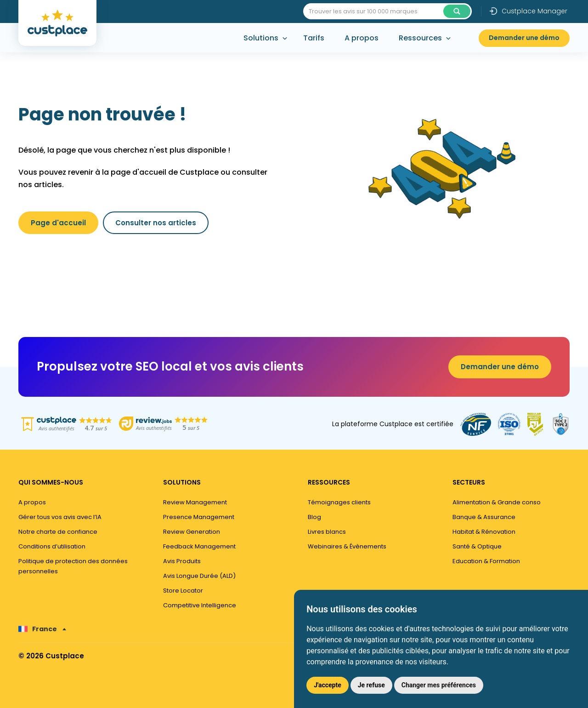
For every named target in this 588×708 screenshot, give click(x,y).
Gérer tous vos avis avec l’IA (60, 517)
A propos (362, 38)
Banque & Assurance (484, 517)
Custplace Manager (528, 11)
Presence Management (199, 517)
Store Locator (183, 591)
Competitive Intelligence (200, 605)
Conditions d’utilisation (52, 546)
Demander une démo (524, 38)
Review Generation (192, 532)
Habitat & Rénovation (484, 532)
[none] (42, 629)
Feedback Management (199, 546)
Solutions (261, 38)
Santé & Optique (477, 546)
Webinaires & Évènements (347, 546)
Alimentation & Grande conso (497, 502)
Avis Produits (182, 561)
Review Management (195, 502)
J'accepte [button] (328, 685)
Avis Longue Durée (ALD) (199, 576)
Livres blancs (327, 532)
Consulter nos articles (156, 223)
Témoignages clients (339, 502)
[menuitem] (42, 629)
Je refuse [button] (371, 685)
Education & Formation (486, 561)
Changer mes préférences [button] (439, 685)
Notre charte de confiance (58, 532)
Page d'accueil (58, 223)
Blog (314, 517)
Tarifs (314, 38)
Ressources (420, 38)
